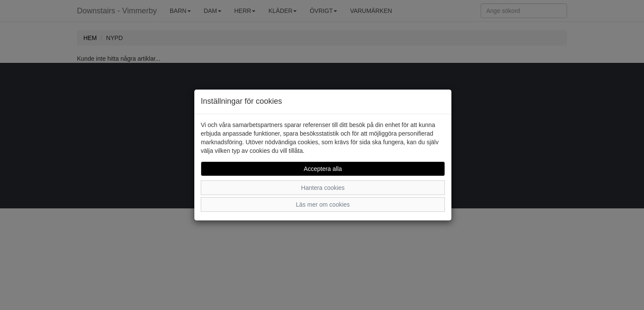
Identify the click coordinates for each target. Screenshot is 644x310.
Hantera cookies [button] (323, 188)
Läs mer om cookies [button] (323, 205)
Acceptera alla (323, 169)
